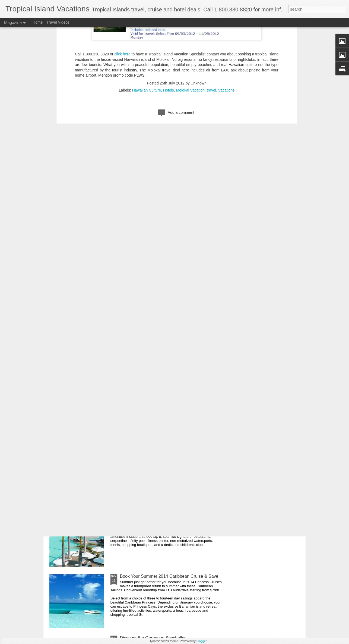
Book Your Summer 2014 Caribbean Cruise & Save (169, 576)
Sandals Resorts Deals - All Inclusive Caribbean (166, 391)
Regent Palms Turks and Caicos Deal (156, 515)
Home (38, 22)
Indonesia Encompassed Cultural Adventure (162, 453)
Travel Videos (58, 22)
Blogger (202, 641)
